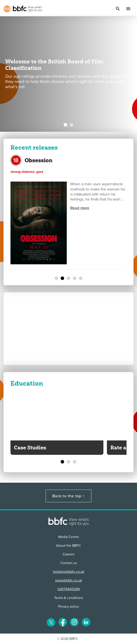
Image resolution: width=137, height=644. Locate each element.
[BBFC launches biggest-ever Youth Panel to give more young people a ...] (72, 125)
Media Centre (69, 537)
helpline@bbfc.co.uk (69, 572)
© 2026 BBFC (68, 639)
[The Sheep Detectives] (81, 278)
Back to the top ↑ (68, 496)
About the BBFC (68, 546)
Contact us (69, 563)
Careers (68, 554)
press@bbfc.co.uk (69, 580)
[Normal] (56, 278)
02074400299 (68, 589)
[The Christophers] (68, 278)
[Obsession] (62, 278)
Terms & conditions (68, 598)
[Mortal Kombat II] (75, 278)
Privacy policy (68, 607)
